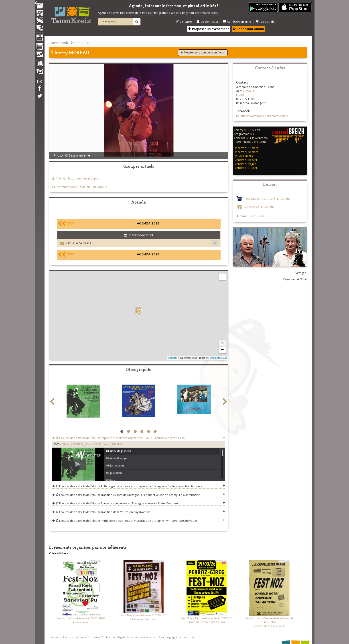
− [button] (222, 350)
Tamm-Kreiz (59, 43)
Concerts (251, 207)
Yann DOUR (94, 444)
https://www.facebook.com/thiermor (264, 116)
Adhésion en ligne (237, 22)
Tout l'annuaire (250, 216)
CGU (103, 637)
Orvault (249, 91)
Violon (86, 187)
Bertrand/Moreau (68, 187)
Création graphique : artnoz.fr (176, 637)
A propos (57, 637)
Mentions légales (116, 637)
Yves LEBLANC (113, 444)
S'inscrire (184, 22)
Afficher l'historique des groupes (77, 178)
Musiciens (283, 199)
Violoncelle (100, 187)
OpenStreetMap (219, 358)
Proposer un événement (142, 637)
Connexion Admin (248, 29)
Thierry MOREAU (73, 444)
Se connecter (207, 22)
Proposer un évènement (209, 29)
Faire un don (266, 22)
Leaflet (172, 358)
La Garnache (83, 243)
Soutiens (93, 637)
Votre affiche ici (59, 553)
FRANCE (241, 95)
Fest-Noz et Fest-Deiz (259, 199)
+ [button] (222, 343)
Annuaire (82, 43)
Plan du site (70, 637)
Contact (83, 637)
